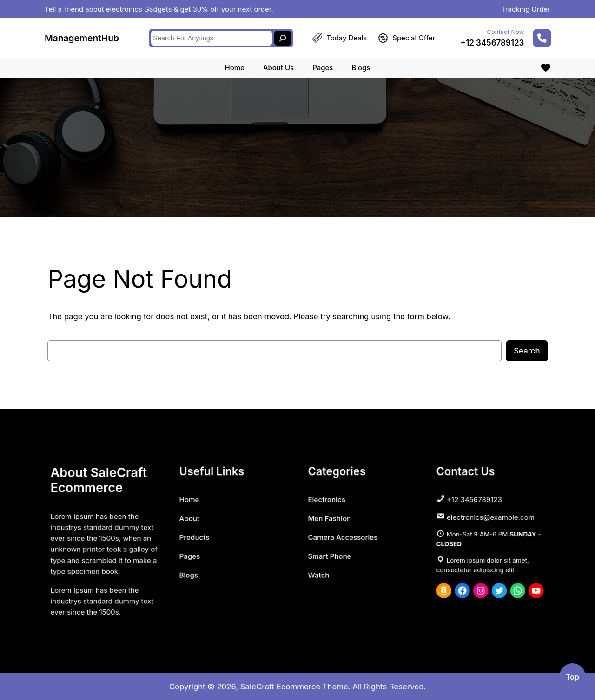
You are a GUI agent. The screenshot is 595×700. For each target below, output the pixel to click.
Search (527, 351)
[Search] (283, 37)
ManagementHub (82, 37)
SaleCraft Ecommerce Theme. (297, 687)
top (572, 677)
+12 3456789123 (493, 41)
